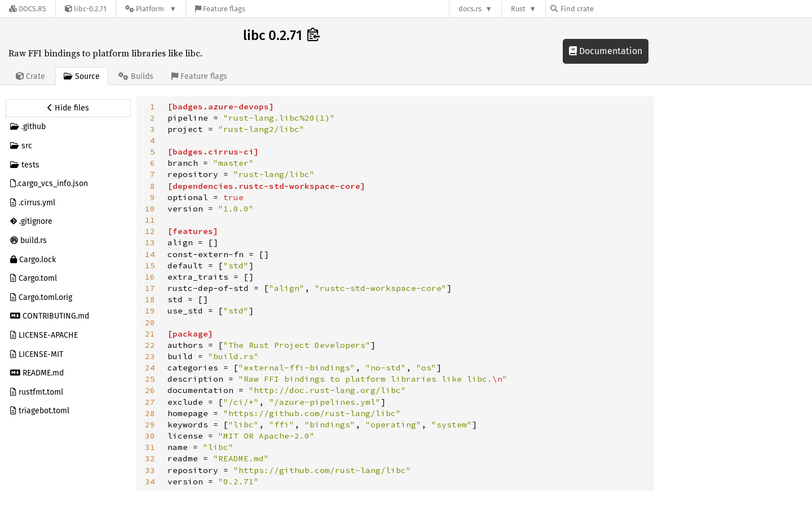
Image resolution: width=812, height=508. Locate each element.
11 (150, 220)
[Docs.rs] (28, 9)
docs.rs (470, 9)
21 (150, 334)
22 (150, 345)
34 (150, 482)
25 (150, 379)
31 (150, 447)
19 (150, 311)
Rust (518, 9)
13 (150, 242)
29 (150, 425)
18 (150, 299)
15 (150, 266)
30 (150, 436)
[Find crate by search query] (607, 9)
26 (150, 390)
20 (150, 323)
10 (150, 209)
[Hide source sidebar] (68, 108)
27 (150, 402)
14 (150, 254)
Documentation (606, 51)
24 (150, 368)
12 (150, 231)
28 (150, 413)
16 (150, 277)
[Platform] (151, 9)
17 (150, 288)
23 (150, 356)
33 (150, 470)
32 (150, 458)
